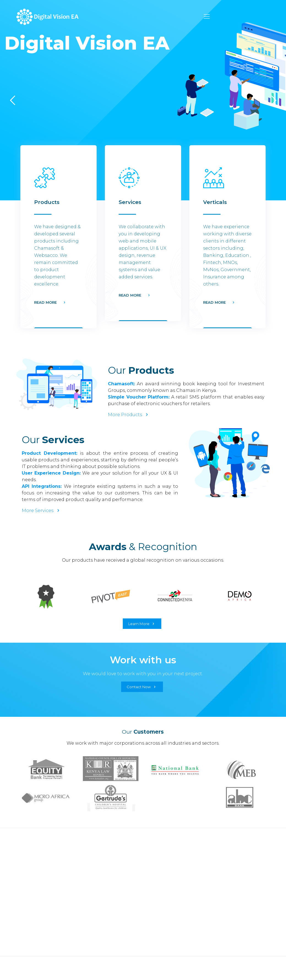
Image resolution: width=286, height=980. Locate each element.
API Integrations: (42, 486)
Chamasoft (29, 862)
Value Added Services (105, 935)
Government (160, 862)
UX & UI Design (98, 896)
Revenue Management (107, 926)
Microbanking (162, 891)
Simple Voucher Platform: (139, 397)
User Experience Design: (51, 473)
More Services (41, 511)
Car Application (34, 901)
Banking (156, 881)
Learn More (142, 624)
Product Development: (50, 453)
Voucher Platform (37, 881)
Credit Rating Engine (41, 872)
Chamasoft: (121, 384)
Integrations (95, 916)
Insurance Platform (39, 891)
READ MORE (45, 302)
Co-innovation (98, 945)
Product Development (107, 906)
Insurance (157, 872)
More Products (129, 415)
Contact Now (142, 687)
